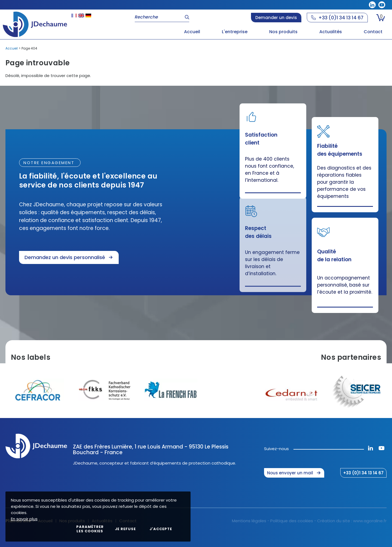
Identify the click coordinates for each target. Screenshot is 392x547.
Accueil (12, 48)
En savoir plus (24, 519)
